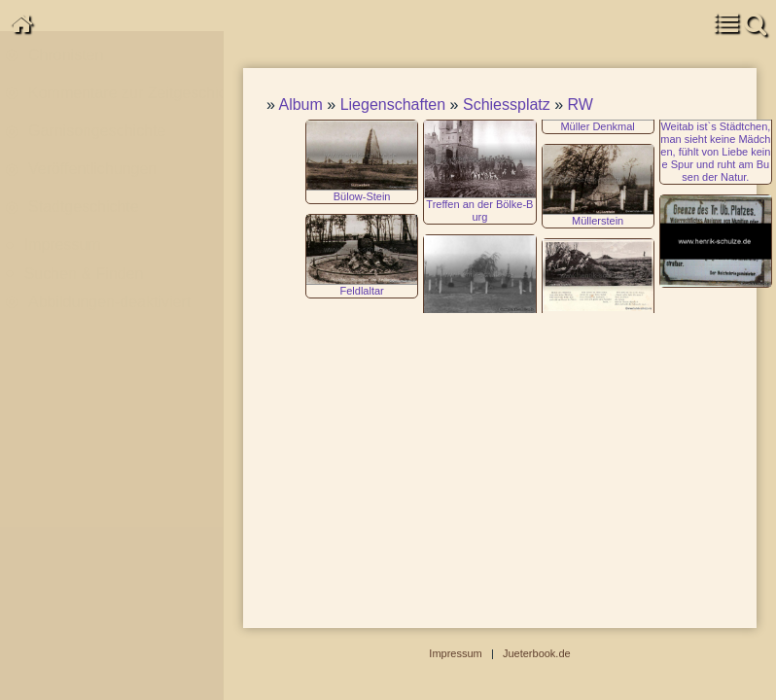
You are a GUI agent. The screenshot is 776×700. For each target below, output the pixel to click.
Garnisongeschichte (97, 152)
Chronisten (66, 76)
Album (300, 105)
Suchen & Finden (84, 295)
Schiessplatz (507, 105)
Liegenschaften (393, 105)
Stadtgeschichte (84, 228)
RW (581, 105)
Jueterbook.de (537, 653)
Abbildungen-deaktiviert (109, 323)
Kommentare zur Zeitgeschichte (128, 114)
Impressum (63, 267)
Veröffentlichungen (92, 190)
